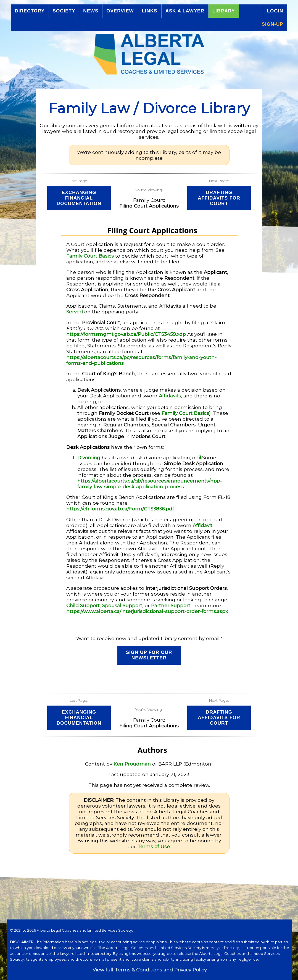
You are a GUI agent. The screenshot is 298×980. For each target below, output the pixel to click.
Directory (30, 11)
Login (275, 11)
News (91, 11)
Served (75, 312)
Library (224, 11)
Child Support (83, 605)
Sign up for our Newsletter (149, 655)
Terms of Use (154, 846)
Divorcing (89, 458)
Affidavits (170, 396)
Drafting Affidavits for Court (219, 198)
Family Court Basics (90, 256)
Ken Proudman (132, 764)
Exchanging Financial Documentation (79, 198)
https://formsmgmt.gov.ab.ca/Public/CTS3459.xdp (126, 334)
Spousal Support (122, 605)
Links (150, 11)
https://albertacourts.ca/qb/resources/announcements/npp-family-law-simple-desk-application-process (150, 484)
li (198, 458)
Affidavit (203, 525)
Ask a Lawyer (185, 11)
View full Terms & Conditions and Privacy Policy (150, 970)
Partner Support (171, 605)
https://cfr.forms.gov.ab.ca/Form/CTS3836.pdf (120, 509)
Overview (120, 11)
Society (64, 11)
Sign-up (273, 24)
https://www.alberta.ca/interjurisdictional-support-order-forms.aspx (147, 611)
